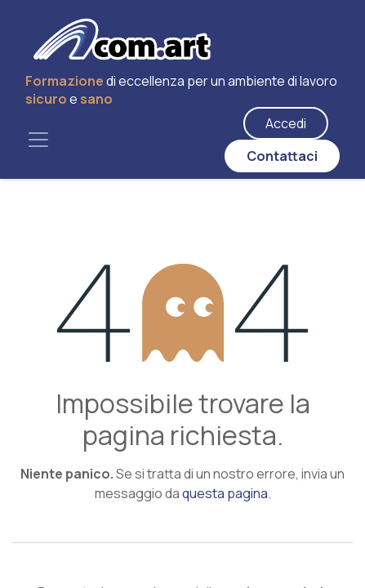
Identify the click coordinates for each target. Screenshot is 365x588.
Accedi (286, 123)
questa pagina (225, 493)
